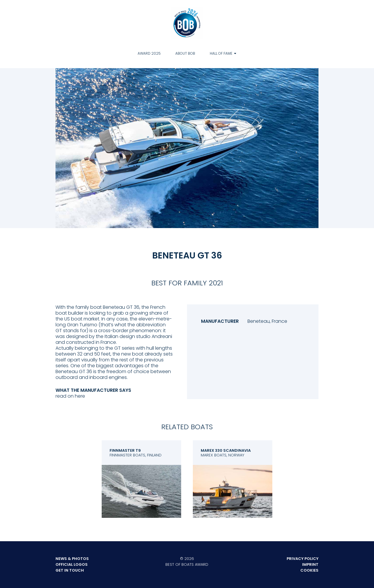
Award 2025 (149, 53)
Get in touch (70, 570)
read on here (70, 396)
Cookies (309, 570)
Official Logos (72, 564)
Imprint (310, 564)
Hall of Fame (221, 53)
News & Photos (72, 559)
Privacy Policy (303, 559)
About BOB (185, 53)
